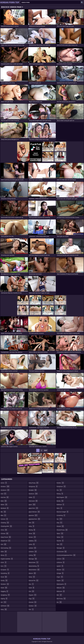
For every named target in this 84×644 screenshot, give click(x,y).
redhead (60, 505)
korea (32, 533)
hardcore (33, 494)
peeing (60, 494)
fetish (4, 588)
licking (32, 555)
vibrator (61, 570)
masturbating (34, 566)
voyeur (60, 580)
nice (31, 584)
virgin (60, 577)
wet (59, 595)
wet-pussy (61, 599)
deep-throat (6, 537)
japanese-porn (34, 519)
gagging (4, 591)
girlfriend (5, 606)
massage (33, 559)
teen (60, 544)
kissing (32, 530)
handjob (33, 490)
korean (32, 537)
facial (4, 577)
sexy (59, 523)
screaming (61, 515)
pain (31, 609)
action (4, 483)
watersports (61, 584)
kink (32, 523)
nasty (32, 577)
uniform (61, 559)
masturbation (34, 570)
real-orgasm (62, 497)
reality (60, 501)
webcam (61, 588)
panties (60, 483)
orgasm (33, 595)
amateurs (5, 490)
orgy (32, 599)
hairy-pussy (34, 483)
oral (31, 591)
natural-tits (34, 580)
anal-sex (5, 497)
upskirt (60, 566)
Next (46, 450)
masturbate (34, 562)
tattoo (60, 537)
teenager (61, 548)
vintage (60, 573)
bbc (3, 512)
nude (32, 588)
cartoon (4, 519)
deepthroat (6, 541)
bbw (4, 515)
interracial (33, 501)
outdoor (33, 606)
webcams (61, 591)
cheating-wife (6, 526)
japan (32, 505)
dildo (4, 552)
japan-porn (33, 508)
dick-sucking (6, 548)
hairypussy (33, 486)
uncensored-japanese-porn (66, 555)
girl (4, 602)
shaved (60, 526)
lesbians (33, 552)
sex (59, 519)
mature (32, 573)
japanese (33, 515)
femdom (5, 584)
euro (4, 566)
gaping (4, 599)
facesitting (5, 573)
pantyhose (61, 486)
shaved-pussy (62, 530)
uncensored (62, 552)
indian (32, 497)
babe (4, 501)
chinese (5, 533)
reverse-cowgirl (63, 512)
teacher (60, 541)
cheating (5, 523)
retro (59, 508)
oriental (33, 602)
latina (32, 544)
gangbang (5, 595)
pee (59, 490)
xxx (59, 602)
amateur (5, 486)
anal (4, 494)
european (5, 570)
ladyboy (33, 541)
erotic (4, 562)
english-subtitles (7, 559)
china (4, 530)
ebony (4, 555)
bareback (5, 508)
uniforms (61, 562)
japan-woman (34, 512)
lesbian (32, 548)
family (4, 580)
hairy (4, 609)
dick (4, 544)
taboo (60, 533)
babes (4, 505)
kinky (32, 526)
